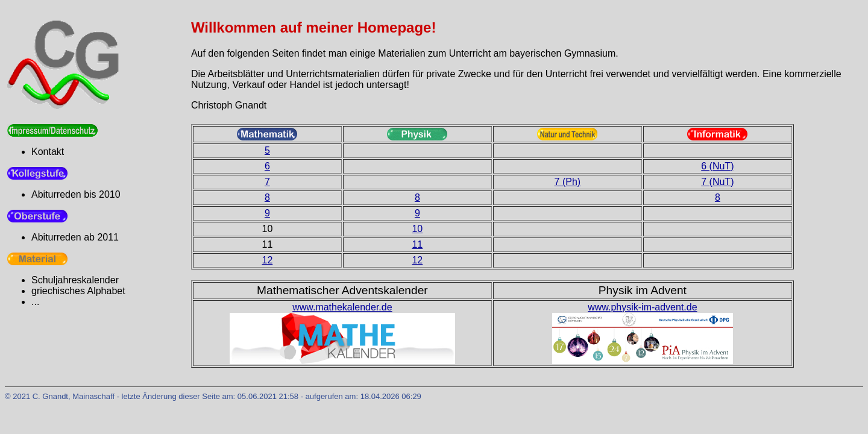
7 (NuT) (717, 182)
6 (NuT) (717, 166)
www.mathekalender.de (342, 307)
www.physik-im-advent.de (642, 307)
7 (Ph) (568, 182)
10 (417, 229)
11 (417, 244)
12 (267, 260)
